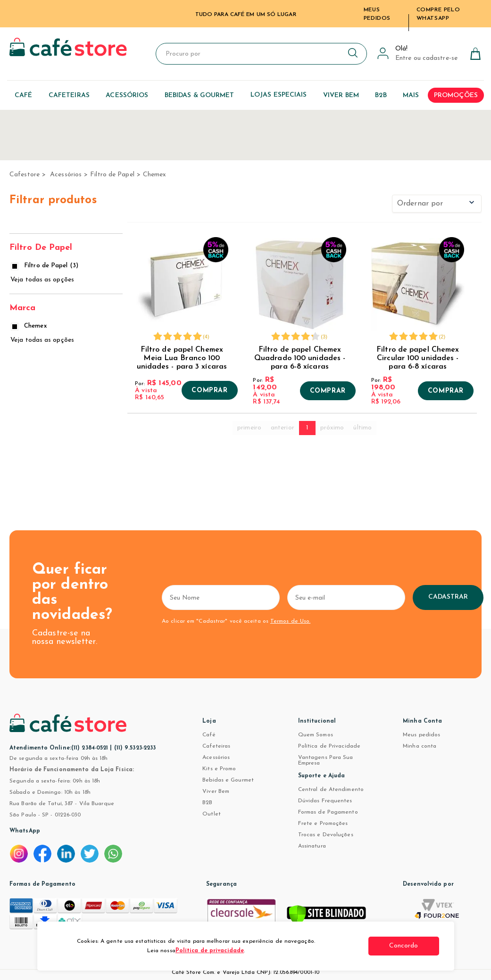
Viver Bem (216, 791)
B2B (207, 803)
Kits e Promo (219, 769)
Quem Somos (316, 735)
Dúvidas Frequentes (325, 801)
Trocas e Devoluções (326, 835)
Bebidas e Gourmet (228, 780)
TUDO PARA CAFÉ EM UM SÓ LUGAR (246, 15)
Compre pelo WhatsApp (438, 14)
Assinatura (312, 846)
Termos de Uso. (290, 621)
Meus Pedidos (377, 14)
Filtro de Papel (112, 175)
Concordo (404, 946)
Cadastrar (448, 597)
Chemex (155, 175)
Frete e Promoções (323, 824)
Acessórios (66, 175)
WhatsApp (25, 831)
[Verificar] (326, 916)
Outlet (212, 814)
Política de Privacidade (329, 746)
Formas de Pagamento (328, 812)
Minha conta (420, 746)
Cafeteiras (216, 746)
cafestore (25, 175)
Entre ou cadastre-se (426, 58)
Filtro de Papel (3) (45, 266)
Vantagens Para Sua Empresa (326, 760)
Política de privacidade (210, 951)
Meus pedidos (421, 735)
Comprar (209, 391)
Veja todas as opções (42, 280)
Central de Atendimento (331, 790)
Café (209, 735)
